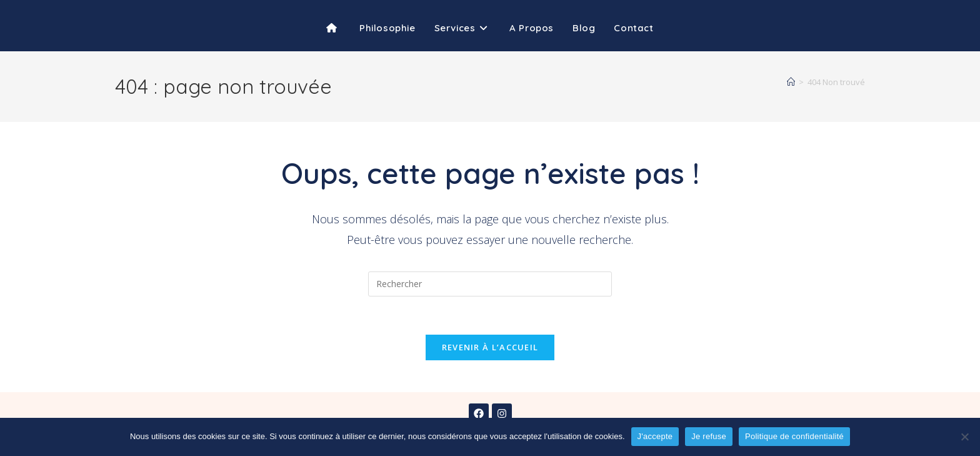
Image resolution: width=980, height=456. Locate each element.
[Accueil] (791, 82)
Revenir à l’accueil (490, 347)
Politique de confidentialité (794, 436)
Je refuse (709, 436)
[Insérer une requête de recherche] (490, 284)
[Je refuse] (964, 437)
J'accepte (655, 436)
